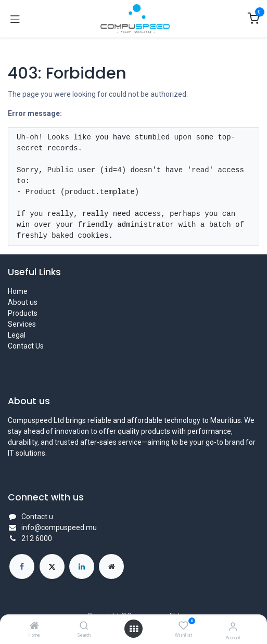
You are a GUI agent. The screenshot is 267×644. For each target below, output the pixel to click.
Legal (17, 335)
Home (18, 291)
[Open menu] (134, 629)
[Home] (34, 626)
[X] (52, 566)
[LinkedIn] (82, 566)
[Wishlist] (183, 626)
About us (23, 302)
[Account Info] (233, 627)
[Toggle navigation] (15, 19)
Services (22, 324)
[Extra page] (111, 566)
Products (23, 313)
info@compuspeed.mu (59, 527)
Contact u (37, 517)
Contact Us (26, 346)
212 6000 (37, 538)
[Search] (84, 626)
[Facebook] (22, 566)
